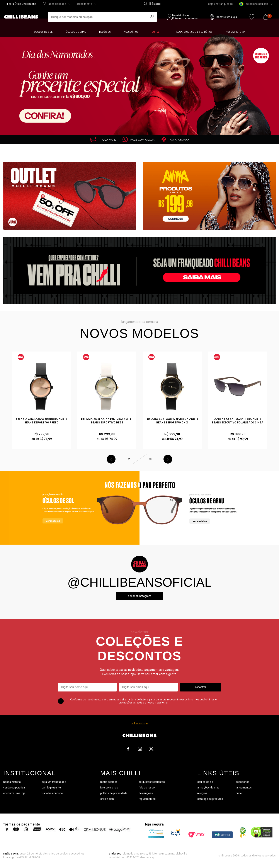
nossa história (12, 782)
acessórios (242, 782)
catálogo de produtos (210, 799)
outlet (239, 793)
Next (168, 459)
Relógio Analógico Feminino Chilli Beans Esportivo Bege (107, 421)
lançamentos (244, 788)
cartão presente (51, 788)
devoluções (146, 793)
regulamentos (147, 799)
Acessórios (131, 32)
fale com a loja (109, 788)
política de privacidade (114, 793)
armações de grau (208, 788)
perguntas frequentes (152, 782)
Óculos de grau (76, 32)
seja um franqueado (220, 4)
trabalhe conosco (52, 793)
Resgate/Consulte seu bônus (194, 32)
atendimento (84, 4)
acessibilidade (57, 4)
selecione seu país (254, 4)
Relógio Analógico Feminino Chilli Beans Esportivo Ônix (172, 421)
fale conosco (147, 788)
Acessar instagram (139, 596)
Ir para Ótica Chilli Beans (21, 4)
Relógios (105, 32)
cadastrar (201, 687)
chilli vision (107, 799)
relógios (202, 793)
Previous (111, 459)
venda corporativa (14, 788)
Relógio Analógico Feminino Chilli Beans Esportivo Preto (41, 421)
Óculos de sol (43, 32)
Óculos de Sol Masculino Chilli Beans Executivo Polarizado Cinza (238, 421)
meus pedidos (109, 782)
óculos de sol (205, 782)
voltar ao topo (140, 724)
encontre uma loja (14, 793)
